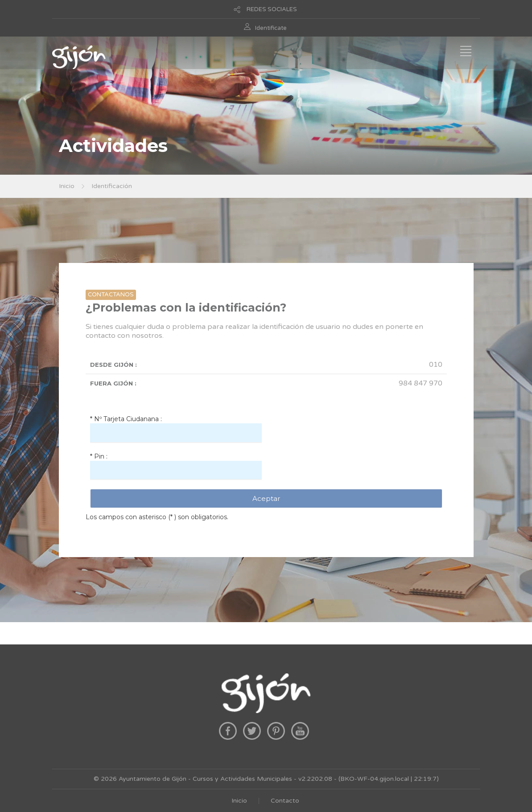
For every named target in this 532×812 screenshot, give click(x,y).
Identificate (271, 28)
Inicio (67, 186)
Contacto (285, 801)
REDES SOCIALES (272, 9)
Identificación (112, 186)
